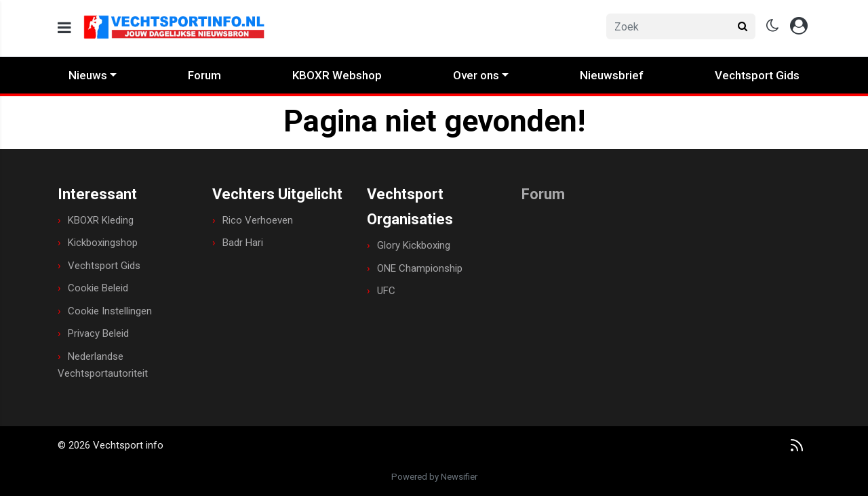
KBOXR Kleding (101, 220)
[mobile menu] (64, 28)
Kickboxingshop (103, 243)
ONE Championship (420, 268)
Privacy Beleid (98, 333)
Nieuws (88, 75)
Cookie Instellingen (110, 311)
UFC (386, 291)
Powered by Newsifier (434, 477)
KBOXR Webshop (337, 75)
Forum (204, 75)
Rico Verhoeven (258, 220)
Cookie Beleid (98, 288)
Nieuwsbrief (612, 75)
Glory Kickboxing (414, 245)
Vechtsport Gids (757, 75)
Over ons (476, 75)
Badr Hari (243, 243)
